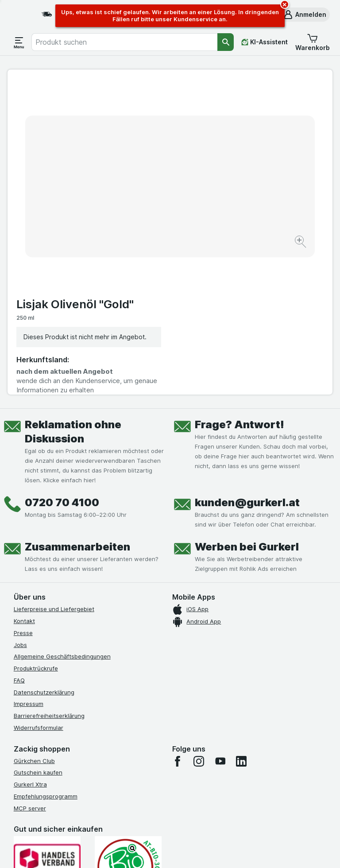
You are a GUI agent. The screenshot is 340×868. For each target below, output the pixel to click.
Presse (23, 489)
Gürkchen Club (34, 616)
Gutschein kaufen (38, 628)
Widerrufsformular (39, 584)
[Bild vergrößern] (139, 219)
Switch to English (189, 814)
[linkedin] (241, 617)
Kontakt (24, 477)
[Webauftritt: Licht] (168, 850)
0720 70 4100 (62, 358)
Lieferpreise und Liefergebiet (54, 465)
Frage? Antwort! (240, 281)
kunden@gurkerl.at (247, 358)
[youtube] (220, 617)
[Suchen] (226, 42)
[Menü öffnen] (19, 42)
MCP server (30, 664)
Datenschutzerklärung (44, 548)
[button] (305, 15)
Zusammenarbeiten (77, 403)
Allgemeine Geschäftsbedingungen (62, 512)
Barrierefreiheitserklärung (49, 572)
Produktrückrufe (36, 524)
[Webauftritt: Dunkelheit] (212, 850)
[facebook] (178, 617)
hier (162, 792)
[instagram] (199, 617)
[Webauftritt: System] (128, 850)
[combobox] (124, 42)
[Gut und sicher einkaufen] (128, 723)
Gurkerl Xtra (30, 640)
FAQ (19, 536)
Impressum (29, 560)
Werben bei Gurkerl (247, 403)
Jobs (20, 500)
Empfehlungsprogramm (46, 652)
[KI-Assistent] (265, 42)
